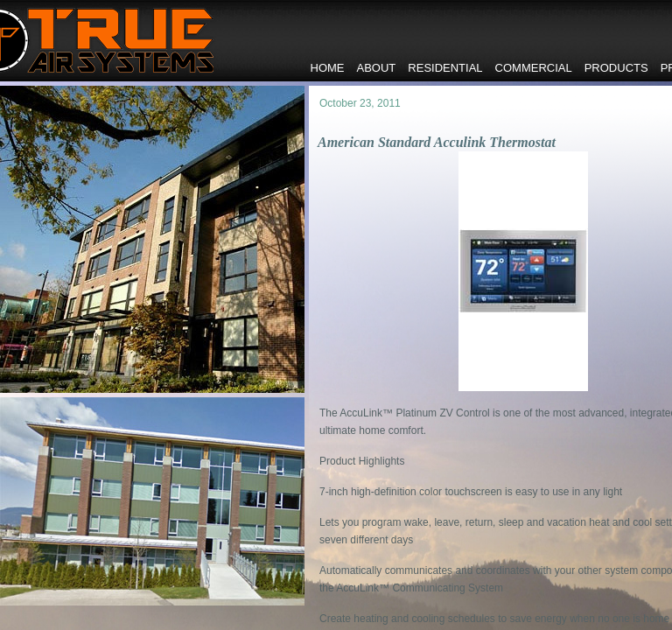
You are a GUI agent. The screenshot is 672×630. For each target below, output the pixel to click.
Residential (445, 68)
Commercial (534, 68)
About (377, 68)
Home (328, 68)
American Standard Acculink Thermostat (437, 142)
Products (616, 68)
